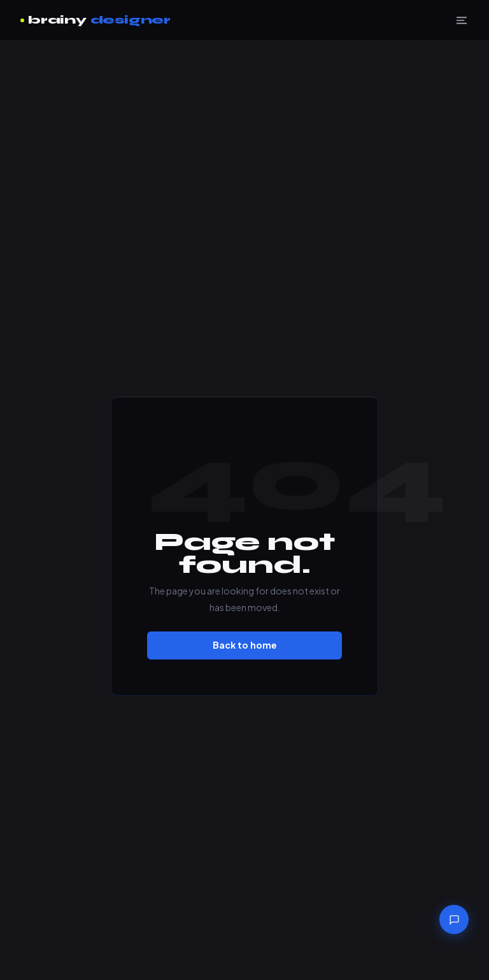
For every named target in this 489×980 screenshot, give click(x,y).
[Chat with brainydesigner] (454, 919)
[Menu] (462, 20)
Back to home (245, 645)
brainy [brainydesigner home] (96, 20)
